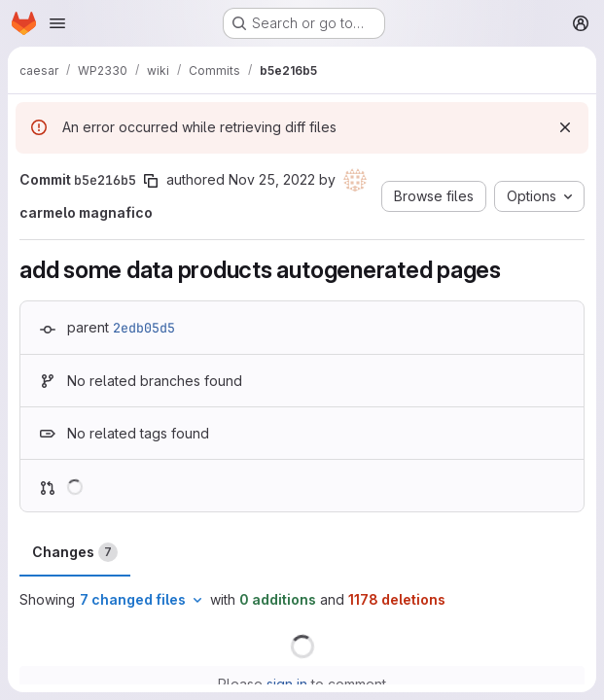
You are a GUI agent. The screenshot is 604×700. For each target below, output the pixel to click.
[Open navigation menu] (57, 23)
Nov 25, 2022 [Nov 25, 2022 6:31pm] (272, 179)
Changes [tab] (75, 552)
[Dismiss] (565, 127)
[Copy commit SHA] (151, 181)
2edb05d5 (144, 328)
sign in (287, 684)
